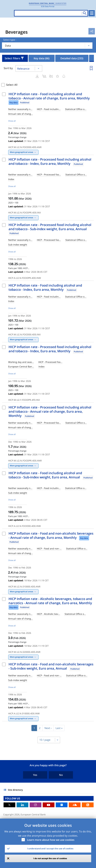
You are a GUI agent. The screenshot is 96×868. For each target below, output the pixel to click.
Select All (12, 85)
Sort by (8, 68)
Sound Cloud (75, 805)
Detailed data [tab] (72, 58)
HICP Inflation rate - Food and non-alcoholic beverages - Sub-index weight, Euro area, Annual (51, 666)
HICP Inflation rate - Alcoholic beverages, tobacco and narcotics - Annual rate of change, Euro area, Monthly (50, 601)
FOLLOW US (13, 798)
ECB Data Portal (48, 6)
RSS (88, 805)
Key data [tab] (42, 58)
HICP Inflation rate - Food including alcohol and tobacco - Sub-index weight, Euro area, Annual (45, 475)
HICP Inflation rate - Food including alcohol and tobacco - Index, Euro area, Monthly (45, 287)
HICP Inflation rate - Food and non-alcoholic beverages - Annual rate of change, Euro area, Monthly (51, 535)
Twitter (9, 805)
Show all (12, 121)
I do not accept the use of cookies (50, 858)
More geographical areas (22, 152)
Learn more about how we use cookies (51, 840)
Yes (35, 775)
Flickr (62, 805)
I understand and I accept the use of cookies (50, 849)
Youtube (49, 805)
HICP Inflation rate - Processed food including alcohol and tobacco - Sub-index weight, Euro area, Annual (50, 227)
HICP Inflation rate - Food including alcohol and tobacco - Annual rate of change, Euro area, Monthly (49, 96)
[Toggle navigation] (92, 13)
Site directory (15, 790)
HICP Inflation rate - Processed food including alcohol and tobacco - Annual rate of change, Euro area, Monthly (50, 411)
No (61, 775)
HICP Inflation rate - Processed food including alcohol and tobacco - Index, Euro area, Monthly (50, 161)
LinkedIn (22, 805)
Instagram (36, 805)
